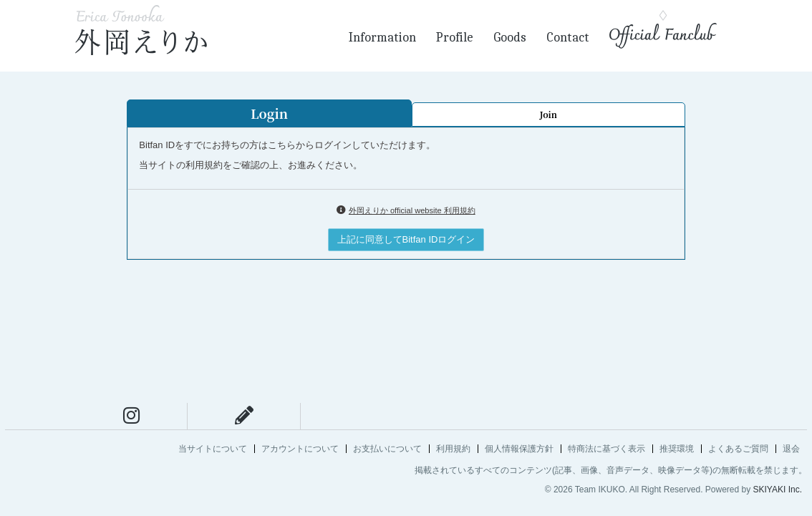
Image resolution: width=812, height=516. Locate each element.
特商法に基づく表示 (606, 449)
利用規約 (453, 449)
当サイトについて (213, 449)
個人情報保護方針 (519, 449)
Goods (510, 38)
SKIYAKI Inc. (778, 490)
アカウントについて (300, 449)
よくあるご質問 (738, 449)
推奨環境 (677, 449)
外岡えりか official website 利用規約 (412, 210)
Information (382, 38)
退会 (791, 449)
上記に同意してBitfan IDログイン (406, 239)
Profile (455, 38)
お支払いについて (387, 449)
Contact (568, 38)
